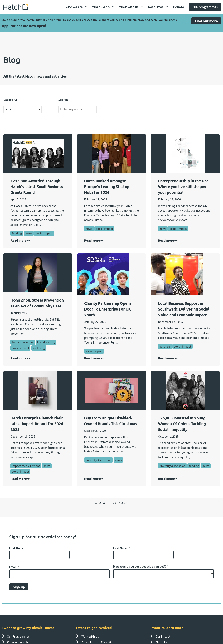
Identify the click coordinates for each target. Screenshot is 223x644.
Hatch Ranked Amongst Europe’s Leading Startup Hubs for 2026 (107, 187)
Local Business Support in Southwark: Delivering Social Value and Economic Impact (184, 309)
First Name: (18, 548)
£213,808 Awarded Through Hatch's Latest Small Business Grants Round (37, 187)
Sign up (19, 587)
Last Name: (122, 548)
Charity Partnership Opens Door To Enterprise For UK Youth (108, 309)
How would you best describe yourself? (141, 566)
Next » (123, 503)
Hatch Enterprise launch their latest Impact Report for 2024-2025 (37, 424)
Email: (14, 567)
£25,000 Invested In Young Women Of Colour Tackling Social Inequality (182, 424)
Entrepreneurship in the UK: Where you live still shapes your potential (183, 187)
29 (114, 503)
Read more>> (20, 240)
